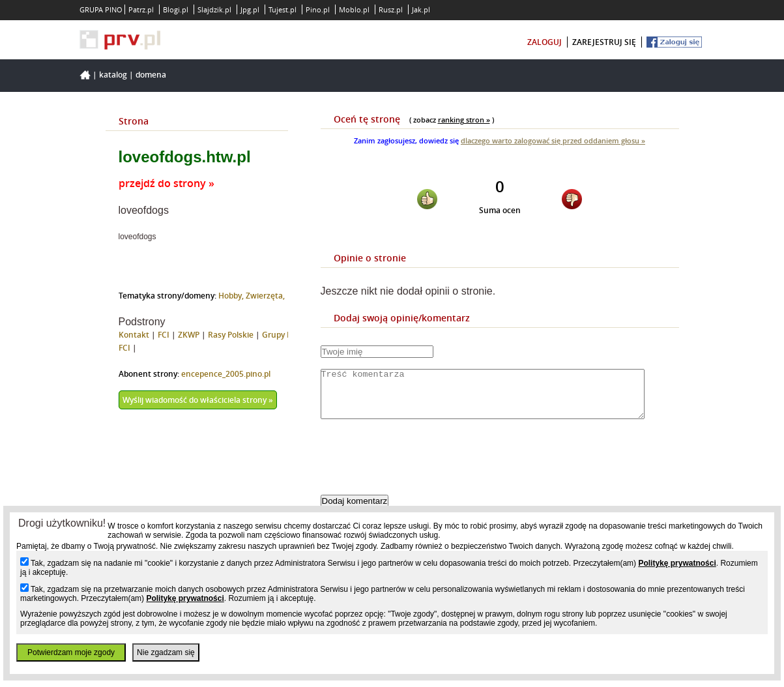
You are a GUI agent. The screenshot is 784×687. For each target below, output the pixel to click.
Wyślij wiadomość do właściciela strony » (198, 400)
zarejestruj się (604, 42)
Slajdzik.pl (214, 9)
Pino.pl (318, 9)
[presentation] (420, 468)
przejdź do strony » (167, 183)
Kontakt (134, 335)
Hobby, (232, 296)
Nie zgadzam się (166, 652)
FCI (164, 335)
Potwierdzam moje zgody (71, 652)
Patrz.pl (141, 9)
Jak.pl (421, 9)
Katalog (113, 75)
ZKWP (189, 335)
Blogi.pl (176, 9)
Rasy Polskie (231, 335)
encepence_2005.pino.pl (226, 374)
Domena (151, 75)
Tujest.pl (283, 9)
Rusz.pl (391, 9)
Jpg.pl (250, 9)
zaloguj (544, 42)
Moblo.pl (354, 9)
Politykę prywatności (677, 563)
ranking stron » (464, 120)
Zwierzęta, (265, 296)
